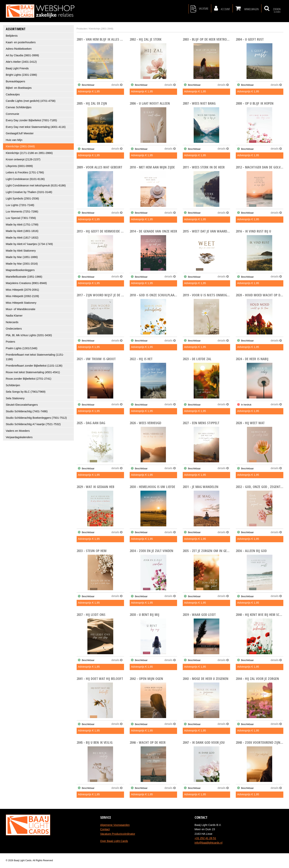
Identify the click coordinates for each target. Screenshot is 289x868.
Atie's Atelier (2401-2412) (21, 62)
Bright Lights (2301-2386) (21, 75)
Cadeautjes (13, 94)
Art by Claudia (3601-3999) (22, 55)
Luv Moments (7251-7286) (22, 212)
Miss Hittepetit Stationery (21, 303)
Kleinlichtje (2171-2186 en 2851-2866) (29, 153)
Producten (82, 29)
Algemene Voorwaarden (115, 825)
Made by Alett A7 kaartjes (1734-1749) (29, 244)
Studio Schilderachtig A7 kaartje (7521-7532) (33, 424)
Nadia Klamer (14, 316)
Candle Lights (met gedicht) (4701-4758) (31, 101)
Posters (11, 342)
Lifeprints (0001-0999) (19, 166)
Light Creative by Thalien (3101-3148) (29, 192)
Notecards (12, 322)
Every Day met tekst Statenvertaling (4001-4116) (36, 127)
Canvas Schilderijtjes (19, 107)
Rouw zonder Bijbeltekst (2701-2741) (29, 379)
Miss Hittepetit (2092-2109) (22, 296)
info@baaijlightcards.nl (209, 843)
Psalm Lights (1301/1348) (22, 348)
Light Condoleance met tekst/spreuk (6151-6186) (36, 185)
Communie (13, 114)
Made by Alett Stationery (21, 251)
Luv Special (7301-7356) (21, 218)
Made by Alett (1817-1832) (22, 238)
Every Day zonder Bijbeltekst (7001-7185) (31, 120)
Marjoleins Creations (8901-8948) (26, 283)
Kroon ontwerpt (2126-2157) (23, 159)
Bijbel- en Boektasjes (19, 88)
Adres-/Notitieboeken (19, 49)
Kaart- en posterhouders (21, 42)
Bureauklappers (16, 81)
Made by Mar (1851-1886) (22, 257)
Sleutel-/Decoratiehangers (22, 405)
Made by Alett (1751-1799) (22, 225)
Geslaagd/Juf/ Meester (20, 133)
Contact (105, 829)
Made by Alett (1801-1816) (22, 231)
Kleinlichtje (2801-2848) (20, 146)
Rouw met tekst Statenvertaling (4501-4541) (33, 372)
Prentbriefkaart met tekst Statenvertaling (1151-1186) (35, 357)
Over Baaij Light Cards (114, 841)
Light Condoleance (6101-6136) (25, 179)
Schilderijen (13, 385)
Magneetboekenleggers (20, 270)
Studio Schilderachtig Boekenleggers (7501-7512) (36, 418)
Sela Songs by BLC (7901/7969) (26, 392)
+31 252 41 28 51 (205, 838)
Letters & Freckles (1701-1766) (25, 172)
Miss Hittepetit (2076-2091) (22, 290)
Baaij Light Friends (17, 68)
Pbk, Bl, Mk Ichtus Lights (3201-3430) (29, 335)
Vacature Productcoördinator (118, 834)
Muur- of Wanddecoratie (21, 309)
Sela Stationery (15, 398)
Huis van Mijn (14, 140)
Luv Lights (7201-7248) (20, 205)
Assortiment (16, 29)
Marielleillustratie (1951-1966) (24, 277)
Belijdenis (12, 36)
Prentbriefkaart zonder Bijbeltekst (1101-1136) (34, 366)
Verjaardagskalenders (19, 437)
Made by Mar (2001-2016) (22, 264)
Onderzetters (14, 329)
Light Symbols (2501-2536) (22, 198)
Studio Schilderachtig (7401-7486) (27, 411)
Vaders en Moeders (18, 431)
